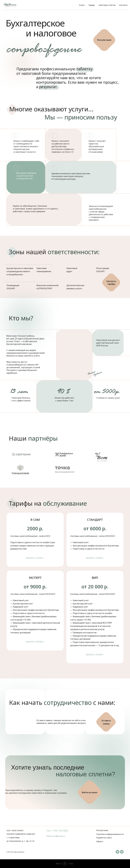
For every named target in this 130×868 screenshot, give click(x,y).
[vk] (122, 852)
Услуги (82, 5)
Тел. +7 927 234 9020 (57, 831)
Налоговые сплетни (107, 5)
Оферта (100, 841)
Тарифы (92, 5)
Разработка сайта (104, 838)
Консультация (102, 830)
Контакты (123, 5)
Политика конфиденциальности (110, 834)
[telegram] (118, 852)
